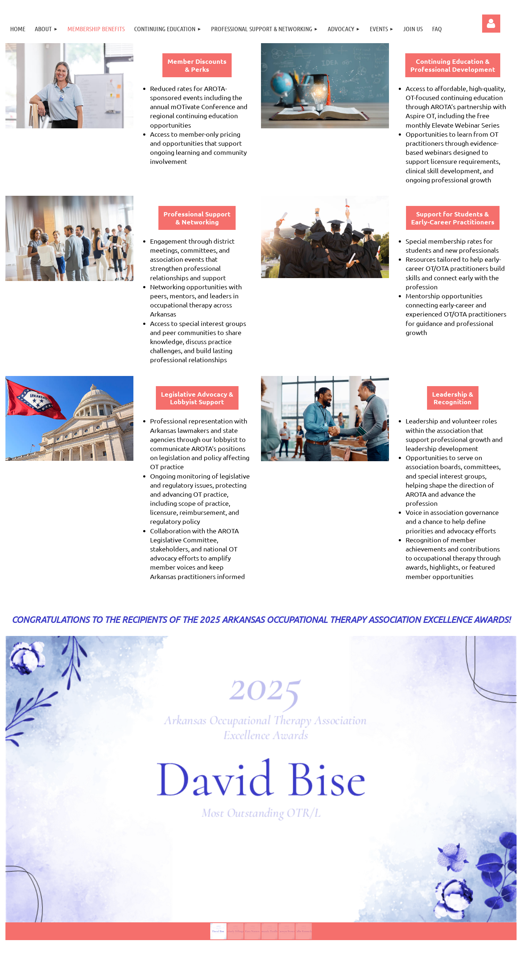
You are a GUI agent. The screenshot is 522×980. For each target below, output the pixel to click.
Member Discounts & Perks (197, 65)
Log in (491, 24)
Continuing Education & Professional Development (453, 65)
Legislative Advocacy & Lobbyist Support (197, 398)
